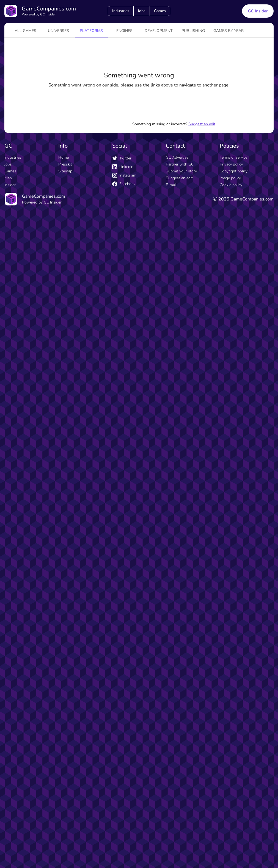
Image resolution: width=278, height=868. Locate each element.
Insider (10, 185)
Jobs (142, 11)
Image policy (230, 178)
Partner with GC (180, 164)
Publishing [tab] (193, 31)
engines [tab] (124, 31)
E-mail (171, 185)
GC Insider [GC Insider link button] (258, 11)
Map (8, 178)
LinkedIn (123, 167)
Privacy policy (231, 164)
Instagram (124, 175)
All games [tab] (25, 31)
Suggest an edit (202, 124)
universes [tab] (58, 31)
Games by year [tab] (229, 31)
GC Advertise (177, 157)
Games (160, 11)
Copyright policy (234, 171)
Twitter (122, 158)
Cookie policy (231, 185)
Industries (121, 11)
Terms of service (233, 157)
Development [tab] (159, 31)
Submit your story (181, 171)
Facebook (124, 184)
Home (64, 157)
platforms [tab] (91, 31)
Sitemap (65, 171)
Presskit (65, 164)
